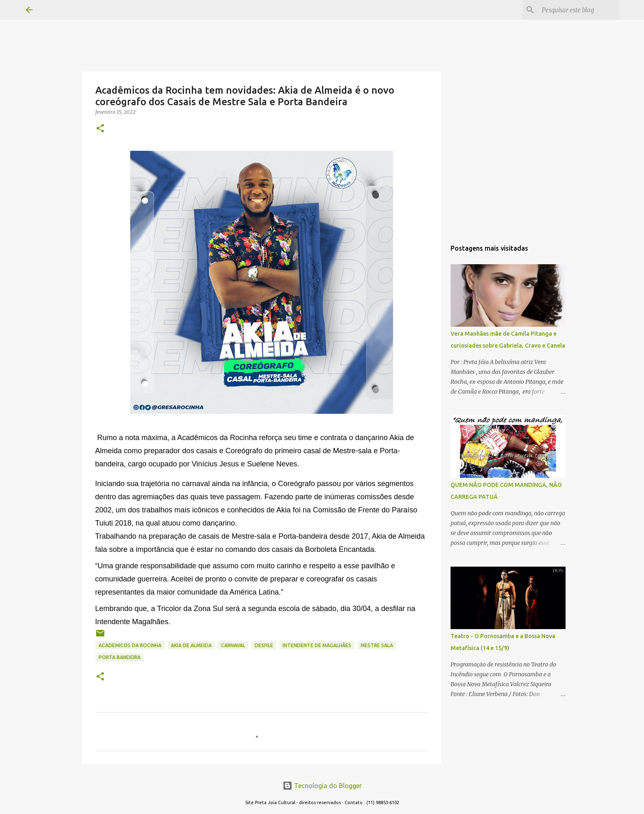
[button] (100, 129)
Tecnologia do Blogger (322, 786)
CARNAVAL (233, 645)
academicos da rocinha (130, 645)
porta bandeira (120, 657)
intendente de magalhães (317, 645)
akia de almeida (191, 645)
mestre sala (377, 645)
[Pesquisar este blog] (577, 10)
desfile (264, 645)
